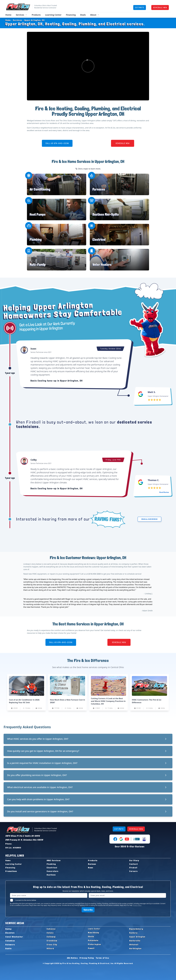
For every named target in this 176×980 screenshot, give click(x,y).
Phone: (9, 844)
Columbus (10, 941)
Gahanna (51, 929)
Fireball (133, 868)
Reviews (92, 864)
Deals (83, 15)
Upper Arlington (137, 937)
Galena (50, 933)
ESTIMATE (140, 7)
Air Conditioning (40, 189)
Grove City (52, 945)
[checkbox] (12, 900)
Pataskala (93, 940)
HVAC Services (54, 860)
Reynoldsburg (136, 929)
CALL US (57, 143)
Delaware (10, 945)
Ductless (51, 875)
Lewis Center (94, 929)
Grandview (52, 941)
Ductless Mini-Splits (106, 214)
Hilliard (50, 948)
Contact (134, 864)
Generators (53, 871)
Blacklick (10, 933)
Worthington (135, 948)
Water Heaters (102, 265)
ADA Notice (72, 958)
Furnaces (99, 189)
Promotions (11, 871)
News (91, 868)
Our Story (134, 860)
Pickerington (95, 944)
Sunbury (133, 933)
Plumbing (36, 239)
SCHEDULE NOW (160, 7)
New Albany (94, 933)
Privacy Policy (137, 905)
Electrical (99, 239)
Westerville (135, 941)
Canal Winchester (14, 937)
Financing (71, 15)
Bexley (9, 929)
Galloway (51, 937)
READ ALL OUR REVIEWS (149, 519)
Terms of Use (102, 958)
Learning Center (53, 15)
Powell (91, 948)
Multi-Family (38, 265)
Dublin (9, 948)
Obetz (91, 936)
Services (16, 20)
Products (36, 15)
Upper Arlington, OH (33, 20)
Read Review (164, 492)
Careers (133, 871)
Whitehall (134, 945)
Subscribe (88, 910)
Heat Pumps (38, 214)
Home (8, 15)
